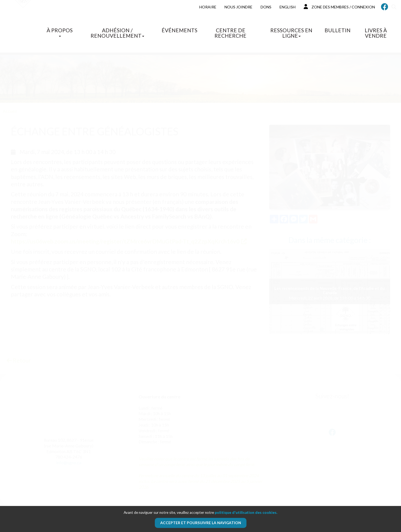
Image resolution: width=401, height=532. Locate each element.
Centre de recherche (230, 33)
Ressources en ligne (291, 33)
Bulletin (338, 30)
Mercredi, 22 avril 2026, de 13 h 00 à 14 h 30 (330, 293)
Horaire (208, 7)
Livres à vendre (376, 33)
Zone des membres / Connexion (339, 7)
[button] (322, 329)
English (288, 7)
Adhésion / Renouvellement (117, 33)
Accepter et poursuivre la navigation (201, 523)
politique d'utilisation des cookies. (246, 512)
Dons (266, 7)
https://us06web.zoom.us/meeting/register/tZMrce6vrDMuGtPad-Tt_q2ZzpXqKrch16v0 (125, 241)
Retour (19, 360)
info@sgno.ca (69, 462)
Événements (179, 30)
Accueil (10, 111)
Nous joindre (238, 7)
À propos (60, 32)
